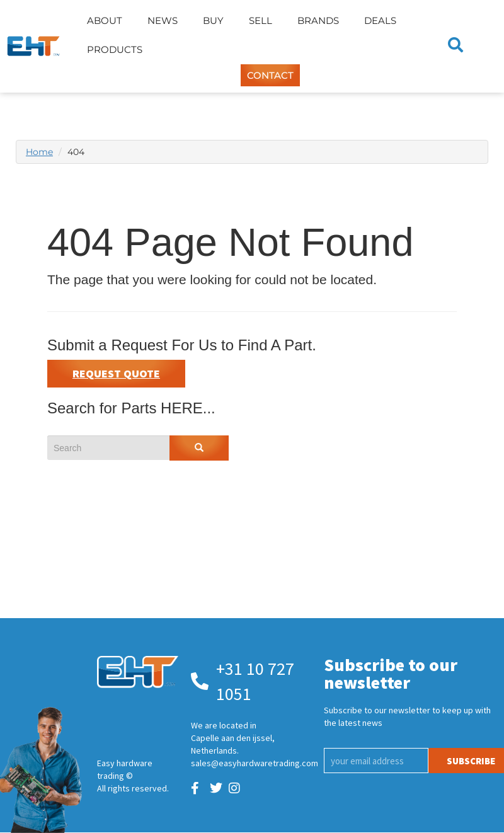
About (105, 20)
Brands (318, 20)
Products (115, 49)
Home (39, 152)
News (163, 20)
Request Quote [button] (116, 373)
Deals (380, 20)
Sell (261, 20)
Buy (213, 20)
